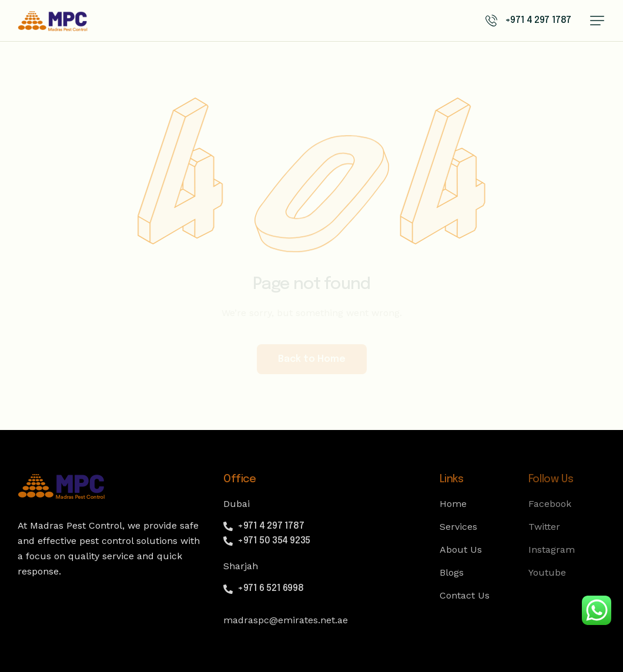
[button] (597, 21)
